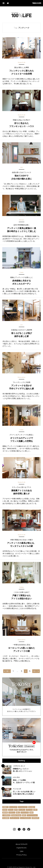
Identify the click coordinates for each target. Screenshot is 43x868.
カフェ (11, 810)
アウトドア (25, 813)
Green (5, 810)
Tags (21, 801)
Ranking (22, 761)
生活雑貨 (6, 818)
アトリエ (29, 810)
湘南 (31, 813)
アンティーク (15, 818)
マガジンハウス (37, 3)
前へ (8, 671)
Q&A (22, 851)
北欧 (35, 810)
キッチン (22, 810)
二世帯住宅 (6, 815)
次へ (35, 671)
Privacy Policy (21, 855)
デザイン (12, 813)
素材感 (5, 813)
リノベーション (32, 815)
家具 (24, 815)
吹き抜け (32, 807)
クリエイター (23, 807)
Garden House (16, 815)
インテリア (13, 807)
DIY (16, 810)
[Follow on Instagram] (14, 829)
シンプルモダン (25, 818)
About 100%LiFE (21, 844)
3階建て (5, 807)
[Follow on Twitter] (19, 829)
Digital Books (21, 848)
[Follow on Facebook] (29, 829)
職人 (18, 813)
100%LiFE (21, 15)
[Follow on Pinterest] (24, 829)
